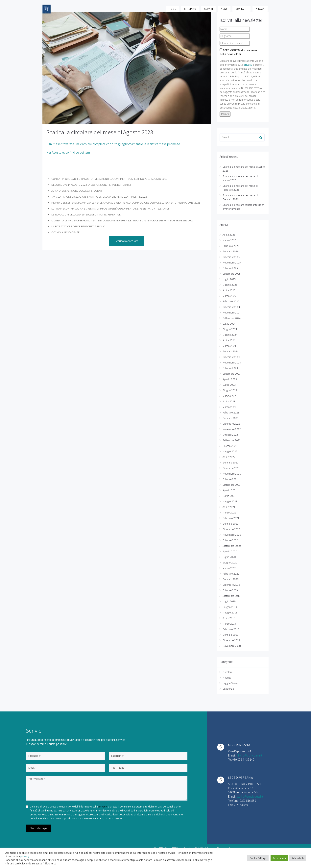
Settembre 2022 (232, 440)
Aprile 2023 (229, 401)
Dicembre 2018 (231, 640)
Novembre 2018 (232, 646)
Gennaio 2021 (230, 524)
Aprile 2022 (229, 457)
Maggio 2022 (230, 451)
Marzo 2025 (229, 296)
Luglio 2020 (229, 557)
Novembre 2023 (232, 362)
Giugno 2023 (230, 390)
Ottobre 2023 (230, 368)
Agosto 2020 (230, 551)
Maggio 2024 (230, 335)
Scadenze (228, 689)
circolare (227, 672)
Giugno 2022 (230, 446)
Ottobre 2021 (230, 479)
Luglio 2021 (229, 496)
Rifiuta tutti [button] (298, 858)
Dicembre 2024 (231, 307)
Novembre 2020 (232, 535)
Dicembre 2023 (231, 357)
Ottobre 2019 (230, 590)
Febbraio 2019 (231, 629)
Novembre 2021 (232, 474)
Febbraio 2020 (231, 574)
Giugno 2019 (230, 607)
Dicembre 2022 (231, 424)
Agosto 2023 (230, 379)
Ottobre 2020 (230, 540)
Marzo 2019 (229, 624)
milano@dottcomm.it (249, 755)
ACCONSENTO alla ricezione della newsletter (239, 52)
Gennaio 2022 (230, 462)
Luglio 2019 (229, 601)
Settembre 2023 (232, 374)
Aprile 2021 (229, 507)
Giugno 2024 (230, 329)
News (224, 9)
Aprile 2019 (229, 618)
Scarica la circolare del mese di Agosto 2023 (100, 132)
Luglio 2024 (229, 324)
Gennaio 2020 (231, 579)
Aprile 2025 (229, 290)
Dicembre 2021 (231, 468)
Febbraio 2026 (231, 246)
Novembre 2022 (232, 429)
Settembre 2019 (232, 596)
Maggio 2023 (230, 396)
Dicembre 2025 (231, 257)
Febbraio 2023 (231, 412)
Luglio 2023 (229, 385)
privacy (248, 65)
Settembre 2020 (232, 546)
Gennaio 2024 (230, 351)
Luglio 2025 (229, 279)
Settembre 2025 (232, 274)
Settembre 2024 (232, 318)
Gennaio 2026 (230, 251)
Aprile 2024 (229, 340)
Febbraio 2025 (231, 301)
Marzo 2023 (229, 407)
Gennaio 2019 (230, 635)
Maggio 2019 (230, 612)
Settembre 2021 (232, 485)
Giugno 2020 (230, 562)
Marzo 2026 (229, 240)
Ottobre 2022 (230, 435)
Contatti (241, 9)
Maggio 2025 (230, 285)
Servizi (209, 9)
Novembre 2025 (232, 262)
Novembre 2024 (232, 312)
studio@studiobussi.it (250, 796)
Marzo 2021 (229, 512)
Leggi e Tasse (230, 683)
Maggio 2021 (230, 501)
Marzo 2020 (229, 568)
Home (173, 9)
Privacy (260, 9)
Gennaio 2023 (230, 418)
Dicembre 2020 (231, 529)
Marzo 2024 (229, 346)
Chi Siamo (190, 9)
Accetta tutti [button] (279, 858)
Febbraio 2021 (231, 518)
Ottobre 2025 (230, 268)
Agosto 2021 (230, 490)
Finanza (227, 678)
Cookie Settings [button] (258, 858)
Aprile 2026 (229, 235)
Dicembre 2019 (231, 585)
